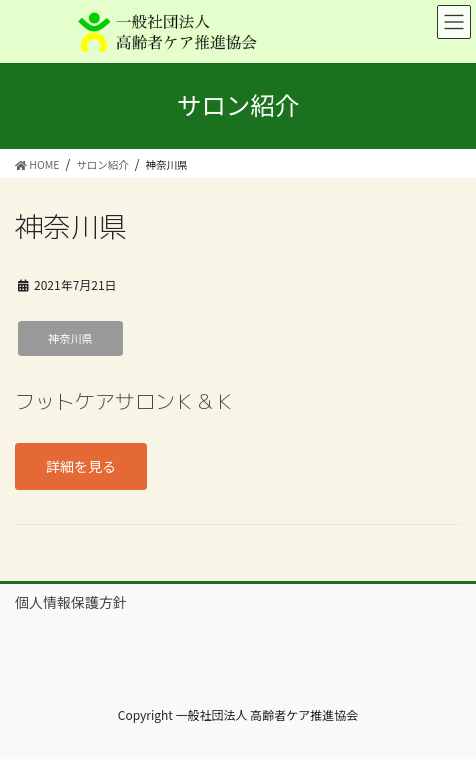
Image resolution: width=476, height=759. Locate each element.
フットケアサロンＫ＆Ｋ (125, 401)
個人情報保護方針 (71, 602)
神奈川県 (70, 338)
